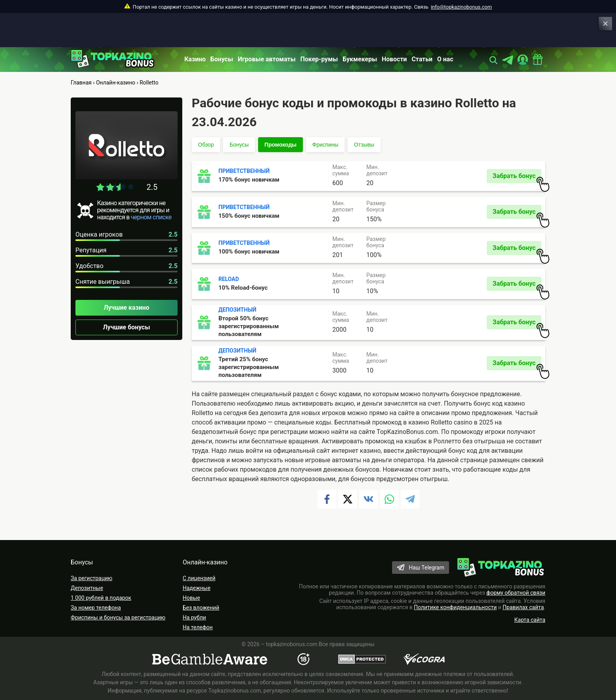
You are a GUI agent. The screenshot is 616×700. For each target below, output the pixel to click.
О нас (445, 59)
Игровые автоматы (267, 59)
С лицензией (199, 578)
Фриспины (325, 145)
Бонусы (222, 59)
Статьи (422, 59)
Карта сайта (530, 620)
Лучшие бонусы (126, 327)
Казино (195, 59)
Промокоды (280, 145)
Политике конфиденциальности (456, 607)
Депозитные (87, 588)
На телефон (198, 627)
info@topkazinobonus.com (461, 7)
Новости (394, 59)
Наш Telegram (426, 568)
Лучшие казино (126, 308)
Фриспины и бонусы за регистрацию (118, 617)
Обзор (206, 145)
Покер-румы (319, 59)
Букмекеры (360, 59)
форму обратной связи (516, 593)
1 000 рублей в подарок (101, 598)
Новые (191, 598)
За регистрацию (92, 578)
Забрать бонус (517, 178)
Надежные (197, 588)
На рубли (194, 617)
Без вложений (201, 608)
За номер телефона (96, 608)
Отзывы (364, 145)
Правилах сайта (523, 607)
